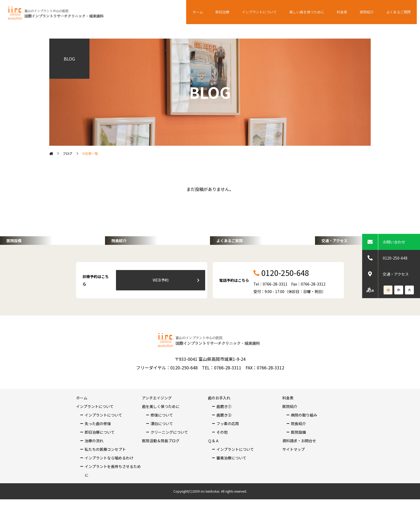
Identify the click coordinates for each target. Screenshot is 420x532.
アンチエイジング (157, 422)
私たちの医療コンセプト (105, 473)
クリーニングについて (169, 456)
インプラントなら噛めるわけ (109, 482)
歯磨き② (224, 439)
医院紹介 (370, 12)
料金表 (348, 12)
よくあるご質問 (399, 12)
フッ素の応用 (228, 448)
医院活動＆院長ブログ (161, 465)
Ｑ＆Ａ (213, 465)
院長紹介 (298, 448)
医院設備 (298, 456)
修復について (162, 439)
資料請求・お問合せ (299, 465)
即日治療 (235, 12)
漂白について (162, 448)
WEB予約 (175, 304)
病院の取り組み (304, 439)
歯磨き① (224, 430)
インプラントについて (269, 12)
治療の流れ (94, 465)
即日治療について (100, 456)
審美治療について (231, 482)
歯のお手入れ (219, 422)
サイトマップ (294, 473)
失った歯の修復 (98, 448)
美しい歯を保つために (316, 12)
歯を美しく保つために (161, 430)
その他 (222, 456)
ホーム (213, 12)
